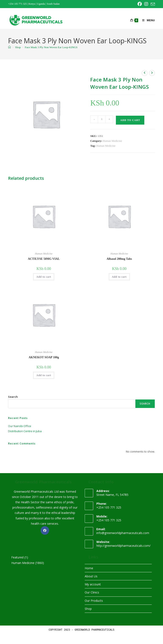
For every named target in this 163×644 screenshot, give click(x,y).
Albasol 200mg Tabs (119, 259)
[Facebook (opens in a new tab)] (140, 4)
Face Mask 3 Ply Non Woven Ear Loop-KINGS (51, 47)
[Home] (9, 47)
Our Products (94, 601)
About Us (91, 576)
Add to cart (130, 120)
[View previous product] (145, 73)
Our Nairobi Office (20, 426)
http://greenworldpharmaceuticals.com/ (123, 546)
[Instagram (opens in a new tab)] (146, 4)
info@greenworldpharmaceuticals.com (123, 533)
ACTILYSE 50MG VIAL (44, 259)
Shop (88, 609)
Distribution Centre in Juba (25, 431)
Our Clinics (92, 592)
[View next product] (152, 73)
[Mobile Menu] (147, 20)
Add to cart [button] (44, 277)
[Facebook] (45, 530)
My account (93, 584)
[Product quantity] (102, 119)
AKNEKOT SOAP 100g (44, 357)
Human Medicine (112, 141)
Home (89, 568)
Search (13, 397)
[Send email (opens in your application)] (152, 4)
